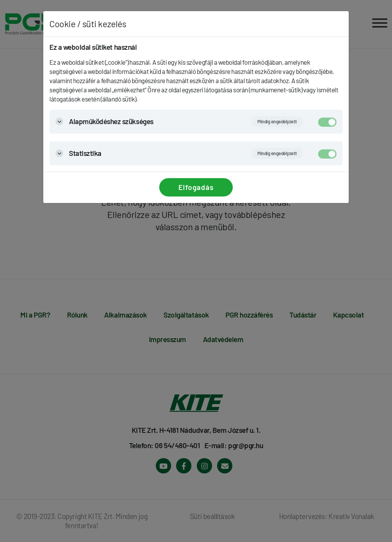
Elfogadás (196, 187)
